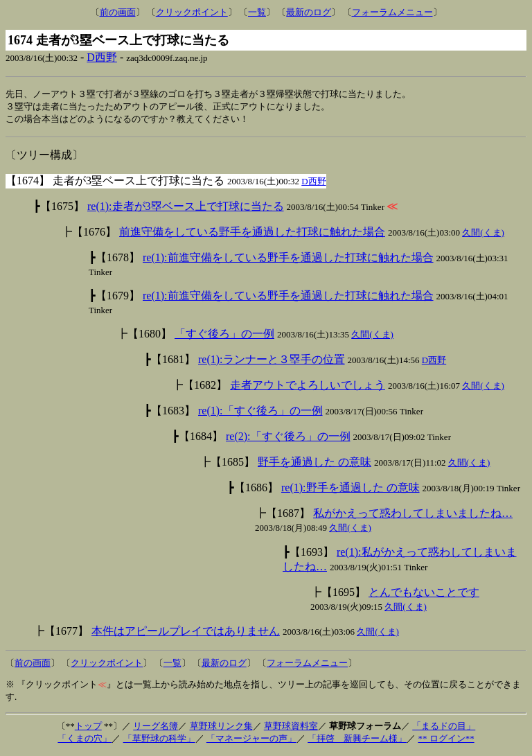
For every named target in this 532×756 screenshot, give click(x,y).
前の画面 (118, 12)
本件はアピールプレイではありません (186, 633)
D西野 (102, 57)
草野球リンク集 (221, 728)
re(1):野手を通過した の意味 (351, 490)
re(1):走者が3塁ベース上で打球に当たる (186, 208)
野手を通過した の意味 (314, 464)
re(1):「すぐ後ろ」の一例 (260, 413)
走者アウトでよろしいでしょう (308, 387)
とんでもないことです (424, 594)
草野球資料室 (291, 728)
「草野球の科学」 (159, 740)
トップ (88, 728)
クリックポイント (192, 12)
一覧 (257, 12)
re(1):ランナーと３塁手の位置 (272, 361)
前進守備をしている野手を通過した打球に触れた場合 (252, 234)
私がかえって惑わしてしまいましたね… (413, 515)
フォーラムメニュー (392, 12)
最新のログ (309, 12)
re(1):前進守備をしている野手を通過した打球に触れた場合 (288, 260)
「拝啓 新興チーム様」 (357, 740)
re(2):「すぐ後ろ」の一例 (288, 438)
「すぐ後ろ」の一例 (224, 336)
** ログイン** (446, 740)
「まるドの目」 (444, 728)
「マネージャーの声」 (251, 740)
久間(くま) (483, 235)
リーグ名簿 (156, 728)
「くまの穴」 (85, 740)
